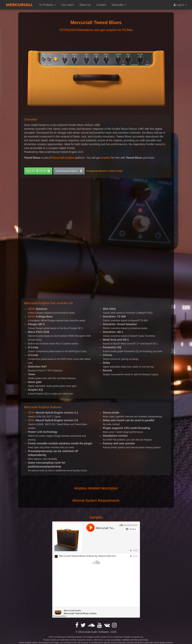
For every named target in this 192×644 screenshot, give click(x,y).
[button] (38, 171)
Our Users (68, 5)
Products (47, 5)
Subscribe (119, 5)
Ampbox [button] (105, 158)
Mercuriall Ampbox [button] (63, 158)
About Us (85, 5)
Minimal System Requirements (96, 501)
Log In (180, 5)
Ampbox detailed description (96, 488)
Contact (101, 5)
